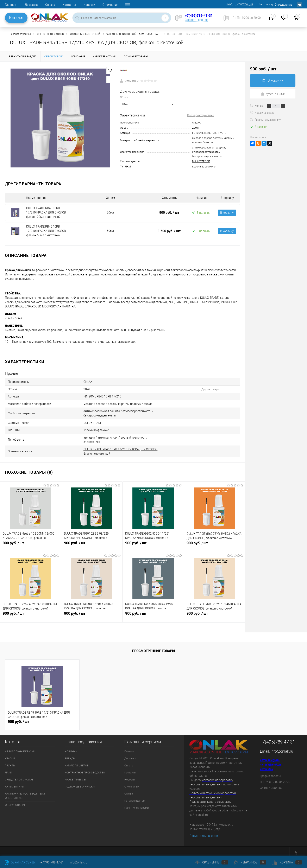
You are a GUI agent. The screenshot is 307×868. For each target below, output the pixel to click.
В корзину (227, 213)
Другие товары (207, 389)
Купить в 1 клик (273, 94)
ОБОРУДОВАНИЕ (15, 802)
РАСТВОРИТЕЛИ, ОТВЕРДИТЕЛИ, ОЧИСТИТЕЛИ (25, 793)
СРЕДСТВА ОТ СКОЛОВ (19, 777)
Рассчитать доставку (265, 120)
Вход (229, 4)
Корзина (287, 862)
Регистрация (244, 4)
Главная (11, 5)
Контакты (69, 5)
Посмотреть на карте (204, 833)
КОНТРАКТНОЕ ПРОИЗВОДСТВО (85, 770)
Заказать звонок (196, 20)
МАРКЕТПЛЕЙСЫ (75, 777)
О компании (110, 5)
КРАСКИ (10, 756)
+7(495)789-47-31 (199, 15)
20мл (195, 128)
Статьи (129, 791)
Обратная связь (20, 862)
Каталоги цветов (134, 798)
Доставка (31, 5)
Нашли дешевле (262, 113)
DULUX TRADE (201, 161)
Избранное (250, 862)
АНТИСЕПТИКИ (14, 784)
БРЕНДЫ (70, 756)
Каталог (16, 18)
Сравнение (212, 862)
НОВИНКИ (71, 749)
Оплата (50, 5)
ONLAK (196, 123)
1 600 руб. (169, 231)
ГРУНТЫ (10, 763)
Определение (283, 5)
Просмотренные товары (153, 648)
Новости (89, 5)
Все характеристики (201, 115)
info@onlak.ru (282, 748)
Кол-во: (259, 106)
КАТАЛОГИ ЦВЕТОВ (77, 763)
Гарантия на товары (137, 805)
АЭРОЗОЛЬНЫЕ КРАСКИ (20, 749)
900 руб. (169, 212)
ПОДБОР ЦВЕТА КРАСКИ (80, 784)
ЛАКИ (8, 770)
